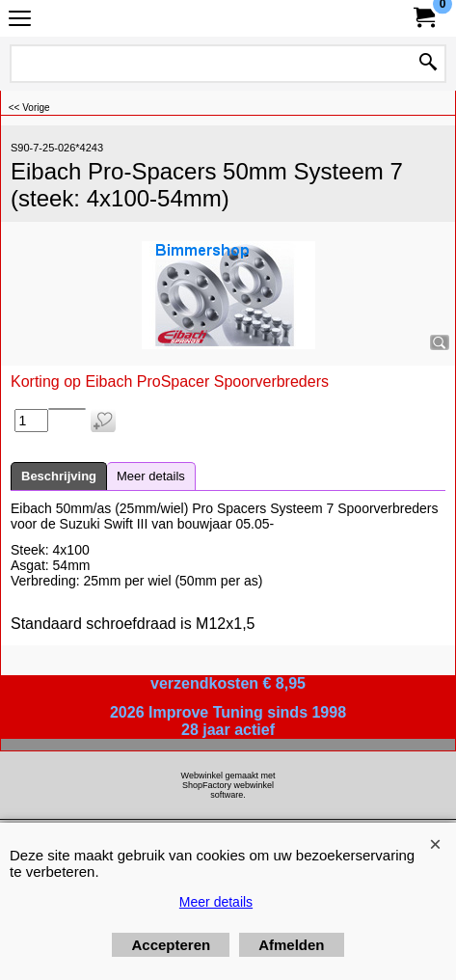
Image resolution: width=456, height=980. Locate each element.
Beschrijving (59, 476)
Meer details (151, 476)
